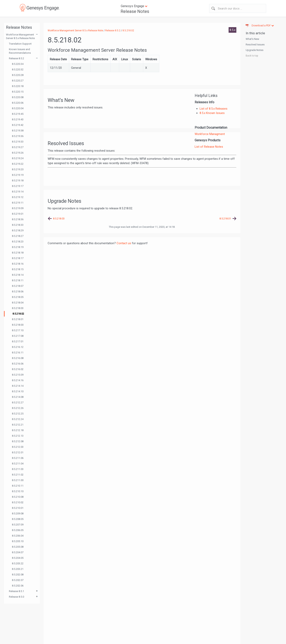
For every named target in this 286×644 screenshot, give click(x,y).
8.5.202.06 (18, 586)
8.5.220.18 (18, 86)
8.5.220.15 (18, 92)
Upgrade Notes (255, 50)
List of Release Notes (209, 147)
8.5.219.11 (18, 203)
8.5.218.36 (18, 219)
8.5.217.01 (18, 341)
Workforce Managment (210, 134)
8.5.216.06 (18, 364)
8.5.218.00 (18, 325)
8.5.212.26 (18, 408)
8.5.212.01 (18, 452)
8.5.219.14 (18, 192)
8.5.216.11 (18, 353)
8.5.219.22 (18, 164)
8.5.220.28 (18, 75)
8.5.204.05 (18, 558)
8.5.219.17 (18, 186)
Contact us (124, 243)
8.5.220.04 (18, 108)
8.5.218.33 (18, 225)
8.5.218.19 (18, 247)
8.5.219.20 (18, 169)
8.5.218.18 (18, 253)
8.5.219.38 (18, 131)
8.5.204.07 (18, 552)
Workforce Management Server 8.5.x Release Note (20, 36)
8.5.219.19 (18, 175)
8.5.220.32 (18, 69)
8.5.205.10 (18, 541)
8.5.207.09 (18, 525)
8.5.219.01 (18, 214)
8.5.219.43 (18, 119)
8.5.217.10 (18, 330)
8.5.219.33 (18, 142)
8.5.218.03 (18, 308)
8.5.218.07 (18, 286)
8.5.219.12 (18, 197)
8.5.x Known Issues (212, 113)
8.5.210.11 (18, 486)
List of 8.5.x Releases (214, 109)
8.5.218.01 (18, 319)
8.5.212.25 (18, 414)
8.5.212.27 (18, 402)
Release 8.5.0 (16, 597)
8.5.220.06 (18, 103)
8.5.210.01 (18, 508)
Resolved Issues (255, 44)
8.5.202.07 (18, 580)
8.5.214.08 (18, 397)
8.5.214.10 (18, 391)
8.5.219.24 (18, 158)
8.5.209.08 (18, 513)
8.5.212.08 (18, 441)
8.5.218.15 (18, 269)
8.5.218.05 (18, 297)
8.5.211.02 (18, 475)
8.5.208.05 (18, 519)
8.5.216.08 (18, 358)
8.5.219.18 (18, 180)
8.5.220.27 (18, 81)
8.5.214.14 (18, 386)
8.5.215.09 (18, 375)
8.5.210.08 (18, 497)
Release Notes (135, 11)
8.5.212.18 (18, 430)
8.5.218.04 (18, 303)
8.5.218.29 (18, 230)
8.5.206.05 (18, 530)
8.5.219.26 (18, 153)
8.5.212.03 (18, 447)
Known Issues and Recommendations (20, 51)
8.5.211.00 (18, 480)
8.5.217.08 (18, 336)
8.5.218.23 (18, 242)
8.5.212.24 (18, 419)
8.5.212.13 (18, 436)
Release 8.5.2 (16, 58)
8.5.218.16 (18, 264)
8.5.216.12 (18, 347)
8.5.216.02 (18, 369)
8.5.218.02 (18, 314)
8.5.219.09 (18, 208)
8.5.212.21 (18, 425)
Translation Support (20, 44)
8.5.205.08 (18, 547)
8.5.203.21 (18, 569)
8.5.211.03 (18, 469)
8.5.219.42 (18, 125)
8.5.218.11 (18, 280)
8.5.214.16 (18, 380)
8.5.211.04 (18, 464)
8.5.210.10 (18, 491)
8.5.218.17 (18, 258)
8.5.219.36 (18, 136)
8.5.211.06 (18, 458)
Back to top (252, 56)
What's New (252, 39)
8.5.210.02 (18, 502)
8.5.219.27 (18, 147)
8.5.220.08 (18, 97)
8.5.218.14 (18, 275)
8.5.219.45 (18, 114)
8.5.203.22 (18, 563)
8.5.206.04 (18, 536)
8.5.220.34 (18, 64)
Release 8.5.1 (16, 591)
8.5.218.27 (18, 236)
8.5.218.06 (18, 291)
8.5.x (232, 30)
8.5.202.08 (18, 575)
